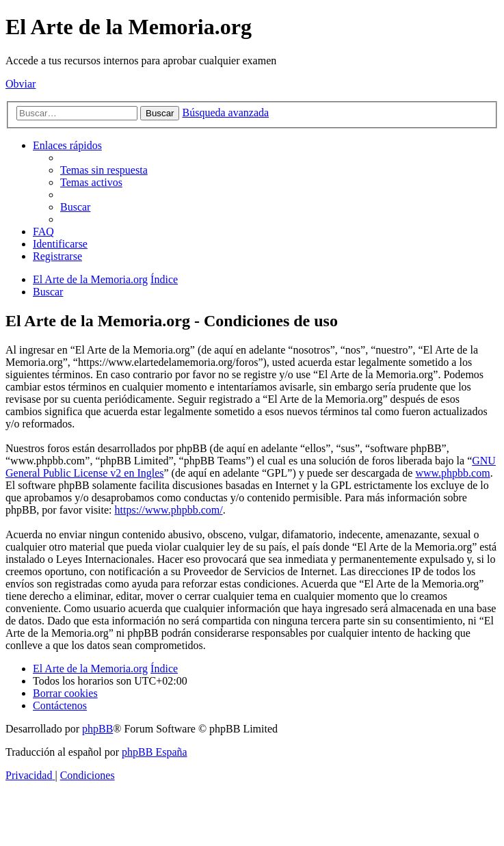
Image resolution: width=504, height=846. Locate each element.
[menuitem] (104, 170)
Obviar (21, 84)
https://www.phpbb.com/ (169, 510)
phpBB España (155, 752)
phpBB (97, 729)
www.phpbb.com (452, 473)
